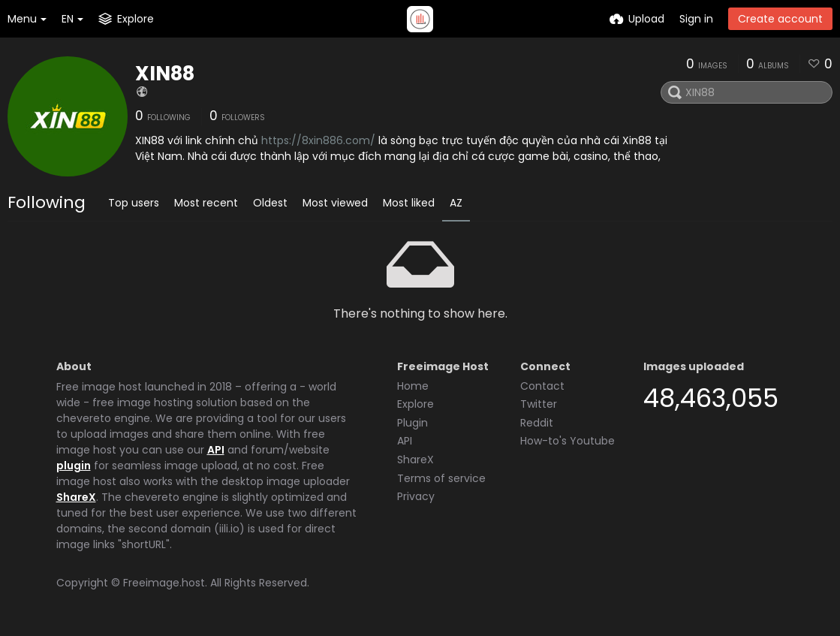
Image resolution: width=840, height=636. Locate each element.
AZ (456, 203)
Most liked (409, 203)
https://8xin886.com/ (318, 140)
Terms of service (441, 478)
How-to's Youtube (568, 441)
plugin (74, 466)
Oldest (270, 203)
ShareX (76, 497)
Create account (780, 19)
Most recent (206, 203)
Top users (134, 203)
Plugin (412, 423)
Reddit (537, 423)
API (216, 450)
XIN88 (165, 74)
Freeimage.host (164, 583)
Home (413, 386)
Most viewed (335, 203)
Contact (542, 386)
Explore (415, 404)
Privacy (416, 496)
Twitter (539, 404)
